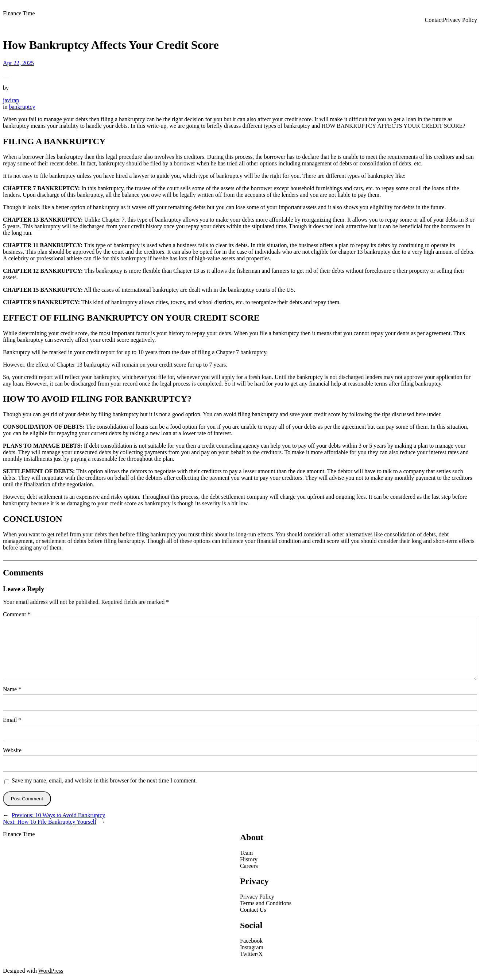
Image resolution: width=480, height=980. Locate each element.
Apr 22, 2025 (18, 63)
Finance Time (19, 13)
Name (12, 689)
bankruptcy (22, 107)
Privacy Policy (460, 20)
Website (12, 750)
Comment (17, 614)
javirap (11, 100)
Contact (434, 20)
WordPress (51, 971)
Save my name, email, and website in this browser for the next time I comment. (104, 780)
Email (12, 720)
